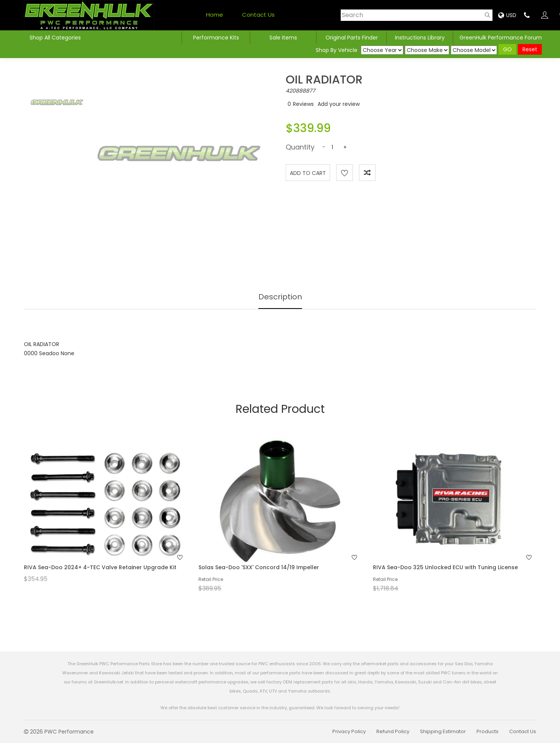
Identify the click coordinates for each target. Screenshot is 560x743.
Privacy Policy (349, 731)
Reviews (303, 104)
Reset (530, 49)
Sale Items (283, 38)
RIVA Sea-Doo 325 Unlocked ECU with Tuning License (445, 567)
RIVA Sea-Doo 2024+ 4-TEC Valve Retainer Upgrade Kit (100, 567)
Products (488, 731)
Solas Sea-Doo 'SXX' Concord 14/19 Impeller (259, 567)
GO (507, 49)
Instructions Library (420, 38)
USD (507, 15)
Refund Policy (393, 731)
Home (215, 15)
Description (280, 297)
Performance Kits (216, 38)
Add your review (339, 104)
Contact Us (258, 15)
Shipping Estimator (443, 731)
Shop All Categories (55, 38)
